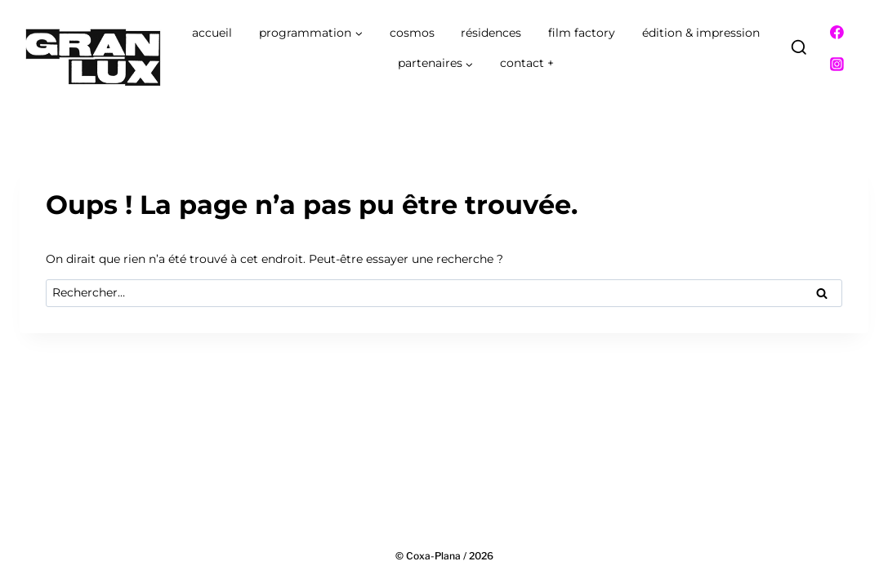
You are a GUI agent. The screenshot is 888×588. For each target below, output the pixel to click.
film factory (582, 33)
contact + (527, 63)
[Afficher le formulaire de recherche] (799, 48)
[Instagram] (837, 65)
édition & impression (701, 33)
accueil (212, 33)
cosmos (412, 33)
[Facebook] (837, 33)
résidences (491, 33)
